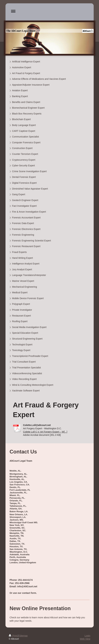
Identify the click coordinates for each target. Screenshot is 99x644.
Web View (85, 639)
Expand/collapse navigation (50, 11)
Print (13, 636)
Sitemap (23, 636)
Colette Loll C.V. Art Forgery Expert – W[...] (45, 432)
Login (87, 636)
